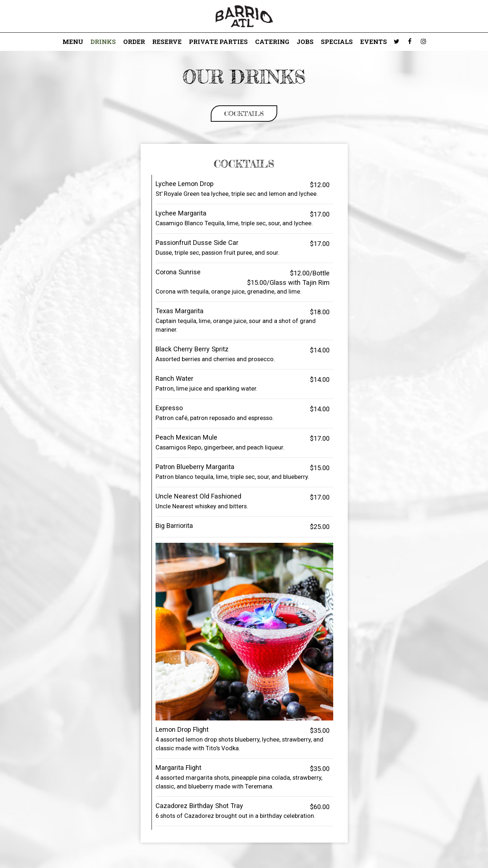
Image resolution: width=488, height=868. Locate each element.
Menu (73, 42)
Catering (272, 42)
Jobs (305, 42)
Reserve (167, 42)
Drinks (103, 42)
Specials (337, 42)
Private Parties (218, 42)
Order (134, 42)
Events (374, 42)
